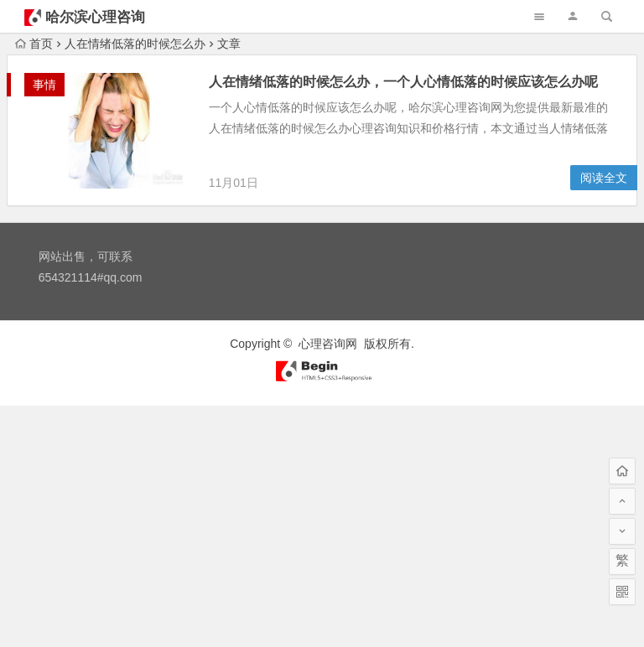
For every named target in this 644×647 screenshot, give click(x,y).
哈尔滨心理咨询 (95, 17)
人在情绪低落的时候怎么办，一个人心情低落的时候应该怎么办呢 (403, 82)
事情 (44, 85)
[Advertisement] (322, 523)
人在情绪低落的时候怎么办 (135, 44)
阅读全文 (604, 178)
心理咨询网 (328, 344)
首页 (34, 44)
